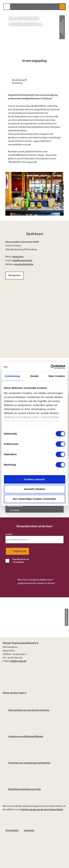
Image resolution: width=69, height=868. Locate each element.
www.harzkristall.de (24, 264)
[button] (54, 7)
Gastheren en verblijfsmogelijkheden (26, 737)
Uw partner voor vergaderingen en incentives (29, 763)
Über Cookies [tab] (57, 376)
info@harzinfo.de (18, 661)
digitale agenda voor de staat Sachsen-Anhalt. (42, 810)
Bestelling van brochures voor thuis (25, 789)
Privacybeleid (12, 830)
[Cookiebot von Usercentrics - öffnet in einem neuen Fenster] (51, 367)
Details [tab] (35, 376)
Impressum (29, 830)
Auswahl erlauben (34, 489)
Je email (9, 534)
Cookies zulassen (35, 479)
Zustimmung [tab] (12, 376)
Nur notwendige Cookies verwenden (34, 499)
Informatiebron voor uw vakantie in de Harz (29, 710)
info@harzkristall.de (22, 261)
